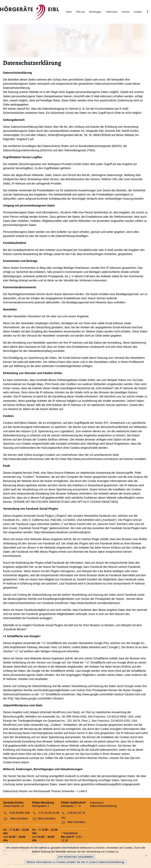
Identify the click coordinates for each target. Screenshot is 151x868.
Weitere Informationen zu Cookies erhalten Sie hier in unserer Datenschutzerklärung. (75, 862)
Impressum (97, 803)
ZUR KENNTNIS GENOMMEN (75, 857)
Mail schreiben (19, 818)
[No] (146, 855)
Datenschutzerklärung (103, 806)
